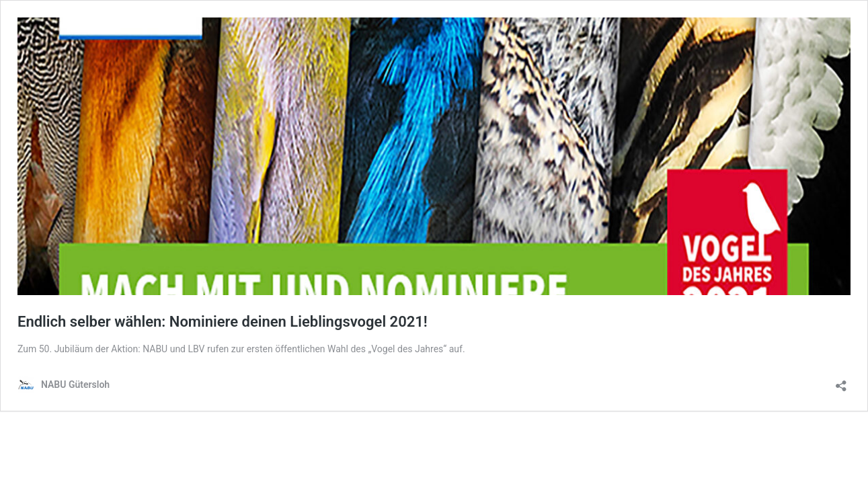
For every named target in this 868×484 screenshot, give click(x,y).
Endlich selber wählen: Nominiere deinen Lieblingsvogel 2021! (223, 322)
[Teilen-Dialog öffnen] (841, 381)
